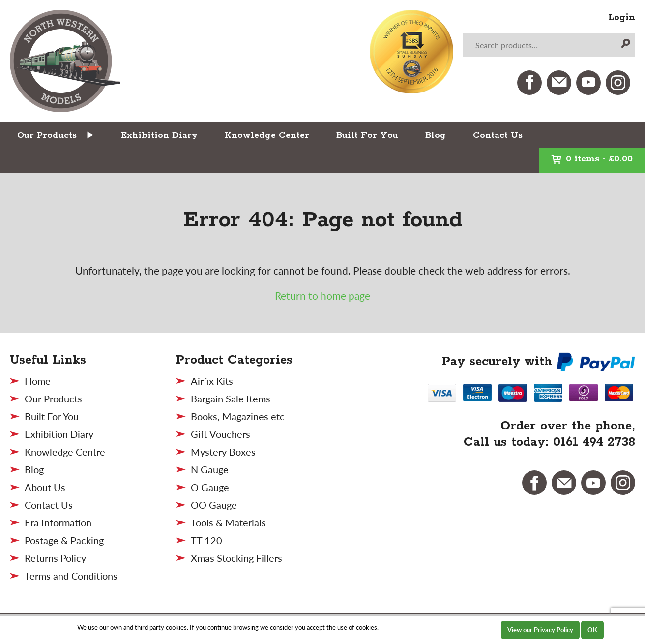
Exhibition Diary (159, 135)
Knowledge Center (267, 135)
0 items (592, 159)
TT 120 (206, 540)
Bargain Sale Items (231, 399)
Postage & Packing (64, 540)
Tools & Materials (228, 522)
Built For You (367, 135)
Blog (436, 135)
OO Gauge (214, 505)
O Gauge (210, 487)
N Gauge (210, 469)
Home (38, 381)
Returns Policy (55, 558)
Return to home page (322, 295)
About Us (45, 487)
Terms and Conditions (71, 576)
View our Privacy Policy (540, 630)
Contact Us (498, 135)
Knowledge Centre (65, 452)
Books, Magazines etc (238, 416)
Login (622, 18)
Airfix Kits (212, 381)
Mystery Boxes (223, 452)
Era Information (58, 522)
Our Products (47, 135)
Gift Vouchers (220, 434)
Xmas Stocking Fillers (236, 558)
